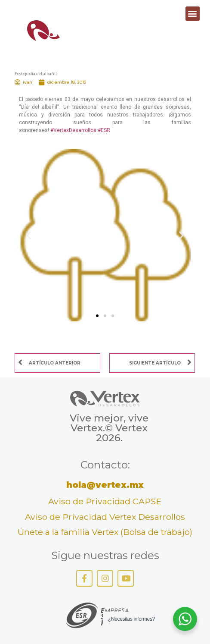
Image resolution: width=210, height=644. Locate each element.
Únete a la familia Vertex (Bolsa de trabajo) (105, 532)
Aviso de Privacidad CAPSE (105, 501)
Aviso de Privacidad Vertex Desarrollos (105, 517)
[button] (193, 14)
